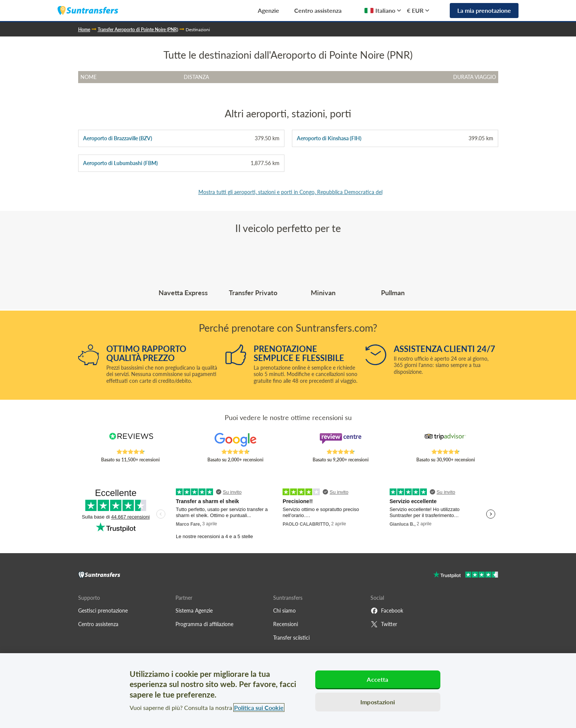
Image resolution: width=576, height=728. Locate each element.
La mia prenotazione (484, 10)
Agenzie (268, 10)
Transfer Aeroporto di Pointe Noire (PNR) (138, 30)
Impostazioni (378, 702)
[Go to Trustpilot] (466, 576)
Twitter (384, 624)
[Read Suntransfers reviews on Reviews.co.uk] (130, 441)
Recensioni (286, 624)
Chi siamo (284, 610)
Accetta (377, 679)
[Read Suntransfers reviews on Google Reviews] (236, 441)
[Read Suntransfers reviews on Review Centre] (340, 441)
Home (84, 30)
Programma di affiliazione (204, 624)
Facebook (387, 611)
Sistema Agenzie (194, 610)
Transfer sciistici (291, 638)
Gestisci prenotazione (103, 610)
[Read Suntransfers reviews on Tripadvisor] (446, 441)
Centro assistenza (318, 10)
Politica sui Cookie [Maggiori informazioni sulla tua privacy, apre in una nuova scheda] (259, 708)
